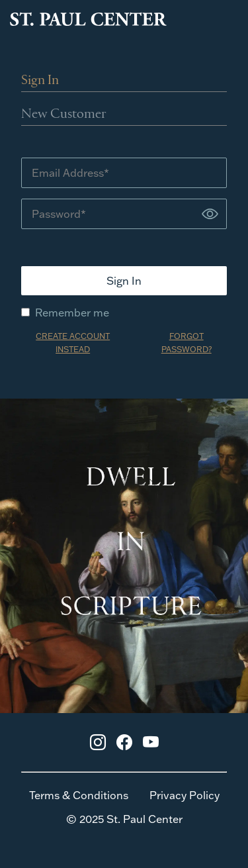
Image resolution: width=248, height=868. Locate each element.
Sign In (40, 81)
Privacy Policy (185, 795)
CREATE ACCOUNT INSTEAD (73, 343)
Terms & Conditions (79, 795)
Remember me (65, 313)
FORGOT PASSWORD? (186, 343)
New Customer (64, 115)
